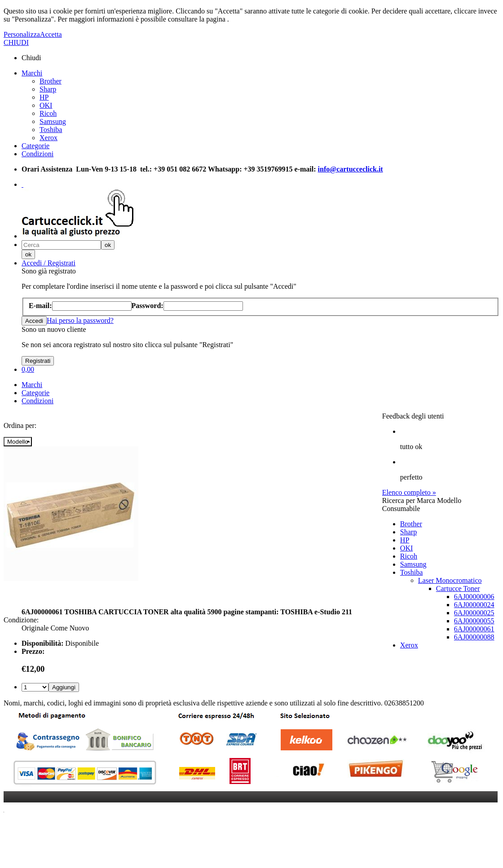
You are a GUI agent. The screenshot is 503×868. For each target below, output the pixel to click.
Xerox (49, 138)
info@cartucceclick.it (351, 169)
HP (44, 97)
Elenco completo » (409, 492)
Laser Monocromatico (450, 580)
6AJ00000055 (474, 621)
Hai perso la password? (80, 320)
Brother (51, 81)
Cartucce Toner (458, 588)
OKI (46, 105)
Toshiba (51, 130)
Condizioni (38, 154)
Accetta (51, 34)
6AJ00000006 (474, 597)
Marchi (32, 73)
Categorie (35, 146)
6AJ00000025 (474, 613)
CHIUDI (16, 42)
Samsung (53, 121)
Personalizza (22, 34)
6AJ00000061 (474, 629)
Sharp (48, 89)
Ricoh (48, 113)
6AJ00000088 (474, 637)
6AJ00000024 (474, 605)
